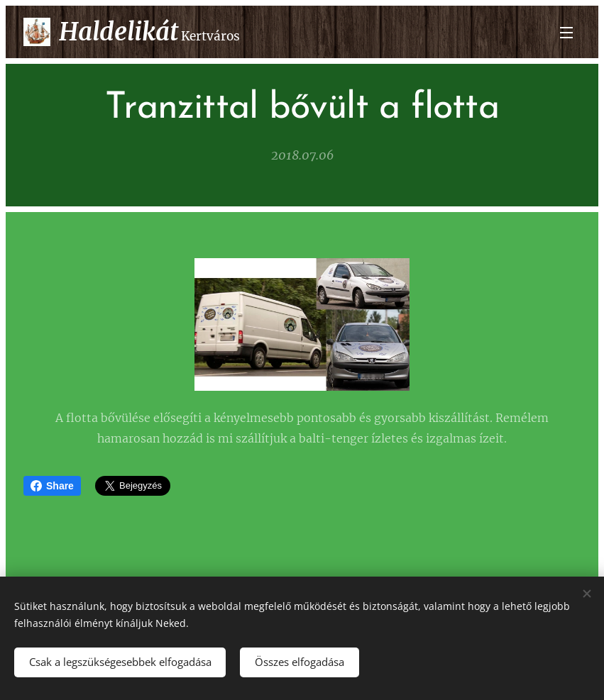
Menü (566, 33)
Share (52, 486)
